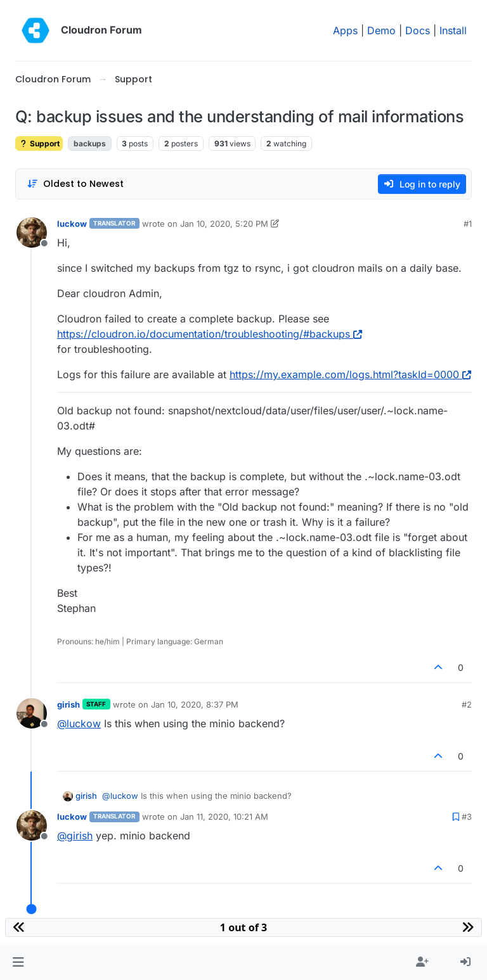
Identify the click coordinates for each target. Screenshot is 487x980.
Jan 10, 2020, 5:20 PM (224, 224)
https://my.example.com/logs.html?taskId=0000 (350, 374)
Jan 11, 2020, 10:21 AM (224, 817)
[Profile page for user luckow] (32, 232)
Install (453, 30)
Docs (418, 30)
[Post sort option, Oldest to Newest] (75, 184)
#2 (467, 704)
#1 (468, 224)
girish (68, 704)
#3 (467, 817)
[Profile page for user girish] (32, 713)
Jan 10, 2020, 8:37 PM (195, 704)
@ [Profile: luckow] (79, 723)
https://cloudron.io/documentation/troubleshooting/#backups (210, 334)
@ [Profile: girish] (75, 836)
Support (39, 143)
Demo (381, 30)
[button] (18, 962)
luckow (72, 224)
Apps (345, 30)
